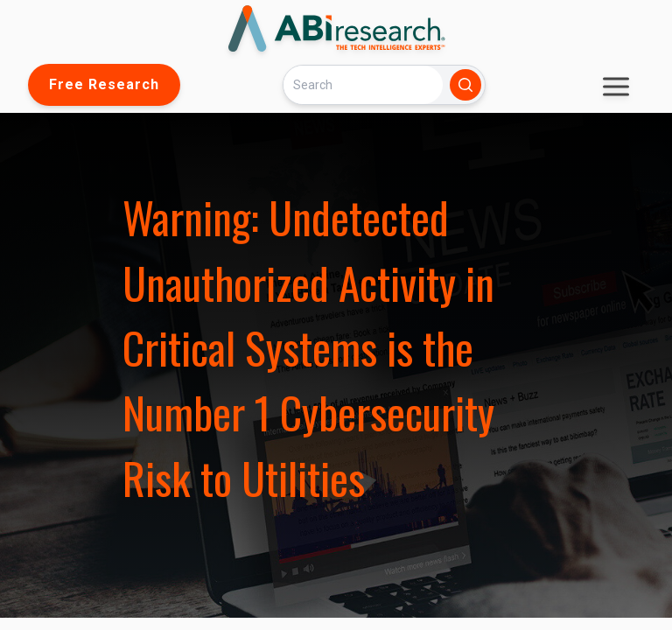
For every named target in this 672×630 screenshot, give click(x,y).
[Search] (363, 84)
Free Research (104, 84)
